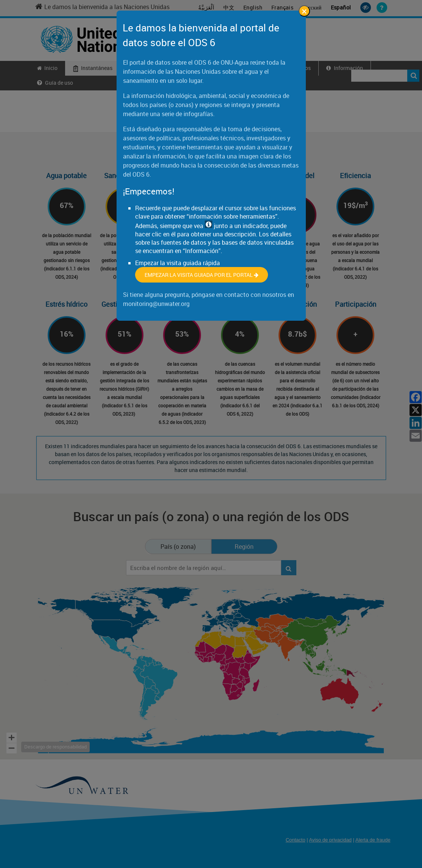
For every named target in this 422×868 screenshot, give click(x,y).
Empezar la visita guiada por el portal (202, 275)
